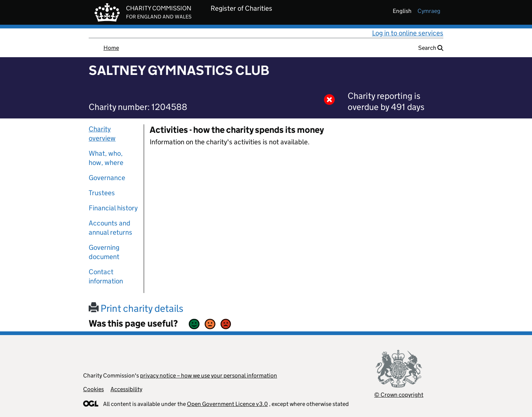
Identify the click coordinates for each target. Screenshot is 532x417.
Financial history (113, 208)
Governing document (104, 252)
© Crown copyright (399, 395)
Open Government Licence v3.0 (227, 404)
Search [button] (431, 48)
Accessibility (126, 389)
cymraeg (429, 11)
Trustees (102, 193)
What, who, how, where (106, 158)
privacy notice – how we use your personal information (209, 375)
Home (111, 48)
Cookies (93, 389)
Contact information (106, 276)
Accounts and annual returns (110, 228)
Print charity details (136, 308)
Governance (107, 178)
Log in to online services (408, 33)
